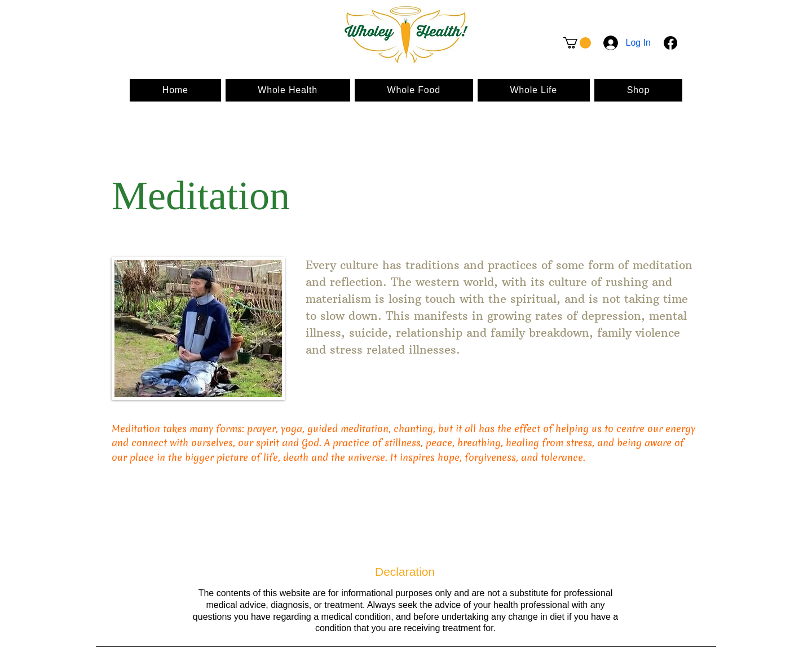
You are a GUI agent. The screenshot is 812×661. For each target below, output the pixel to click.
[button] (577, 43)
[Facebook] (670, 43)
